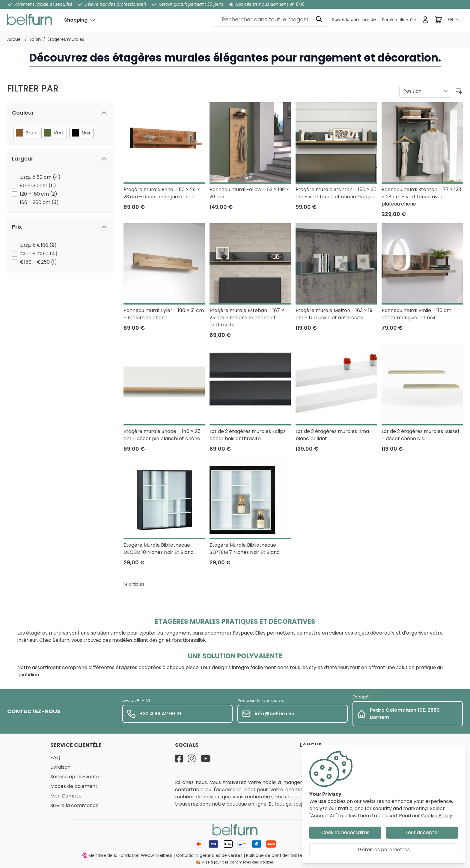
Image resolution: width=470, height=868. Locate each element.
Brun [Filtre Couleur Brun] (26, 133)
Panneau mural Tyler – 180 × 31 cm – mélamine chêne (164, 314)
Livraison (60, 767)
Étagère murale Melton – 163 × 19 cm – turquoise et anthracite (334, 314)
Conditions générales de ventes (209, 855)
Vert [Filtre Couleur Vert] (54, 133)
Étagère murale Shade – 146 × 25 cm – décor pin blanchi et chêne (162, 435)
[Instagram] (192, 758)
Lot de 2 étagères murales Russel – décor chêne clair (420, 435)
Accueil (15, 39)
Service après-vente (75, 777)
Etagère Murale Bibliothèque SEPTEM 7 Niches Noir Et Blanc (245, 549)
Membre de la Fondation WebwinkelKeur (127, 855)
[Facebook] (179, 758)
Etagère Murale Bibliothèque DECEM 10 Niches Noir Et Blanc (159, 549)
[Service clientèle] (354, 20)
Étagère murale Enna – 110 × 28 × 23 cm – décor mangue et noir (162, 193)
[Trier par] (426, 91)
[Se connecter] (425, 20)
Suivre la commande (74, 805)
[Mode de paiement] (235, 844)
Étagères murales (66, 39)
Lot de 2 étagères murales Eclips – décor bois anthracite (250, 435)
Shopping (76, 20)
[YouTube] (206, 758)
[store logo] (30, 20)
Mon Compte (66, 796)
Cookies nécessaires (345, 832)
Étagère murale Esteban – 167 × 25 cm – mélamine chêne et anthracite (247, 318)
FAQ (55, 757)
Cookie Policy (437, 816)
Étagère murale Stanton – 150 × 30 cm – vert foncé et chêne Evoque (336, 193)
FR (450, 19)
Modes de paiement (74, 786)
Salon (35, 39)
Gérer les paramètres (384, 850)
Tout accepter (422, 832)
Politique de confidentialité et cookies (286, 855)
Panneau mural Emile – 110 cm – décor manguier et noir (419, 314)
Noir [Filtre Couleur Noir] (81, 133)
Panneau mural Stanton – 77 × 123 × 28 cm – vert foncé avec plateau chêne (421, 197)
